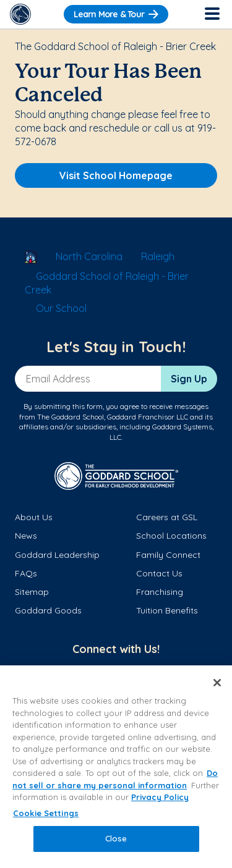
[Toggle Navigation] (212, 14)
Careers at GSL (167, 517)
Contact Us (159, 573)
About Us (34, 517)
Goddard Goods (48, 610)
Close (116, 838)
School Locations (171, 536)
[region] (116, 767)
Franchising (160, 592)
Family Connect (168, 555)
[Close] (217, 683)
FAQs (26, 573)
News (26, 536)
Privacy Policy (160, 797)
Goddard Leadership (57, 555)
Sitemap (32, 592)
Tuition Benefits (167, 610)
